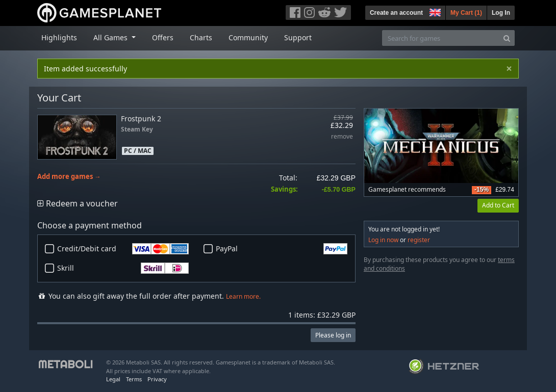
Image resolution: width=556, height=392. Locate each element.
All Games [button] (111, 37)
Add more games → (69, 177)
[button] (434, 11)
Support (298, 37)
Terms (134, 379)
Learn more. (243, 296)
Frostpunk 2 (141, 119)
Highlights (59, 37)
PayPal (282, 249)
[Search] (507, 38)
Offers (163, 37)
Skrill (123, 268)
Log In (501, 13)
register (419, 240)
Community (248, 37)
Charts (201, 37)
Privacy (157, 379)
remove (342, 137)
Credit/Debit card (123, 249)
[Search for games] (441, 38)
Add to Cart (498, 205)
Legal (113, 379)
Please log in (333, 335)
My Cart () (466, 13)
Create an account (396, 13)
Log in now (383, 240)
